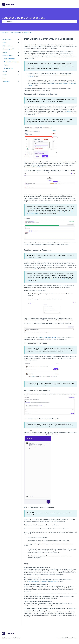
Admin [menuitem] (4, 42)
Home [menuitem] (4, 78)
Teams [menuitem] (6, 65)
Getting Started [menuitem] (7, 39)
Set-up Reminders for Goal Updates (37, 167)
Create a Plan (28, 32)
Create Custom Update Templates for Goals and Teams (42, 581)
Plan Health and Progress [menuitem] (11, 62)
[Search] (76, 21)
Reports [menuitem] (5, 71)
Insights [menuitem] (5, 75)
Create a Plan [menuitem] (8, 68)
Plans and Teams (16, 32)
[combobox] (38, 21)
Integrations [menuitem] (6, 81)
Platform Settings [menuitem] (8, 46)
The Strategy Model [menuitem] (8, 49)
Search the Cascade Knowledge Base (23, 18)
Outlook (69, 111)
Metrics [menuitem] (5, 52)
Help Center (5, 32)
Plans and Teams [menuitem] (7, 55)
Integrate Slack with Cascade (47, 337)
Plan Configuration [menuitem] (9, 59)
